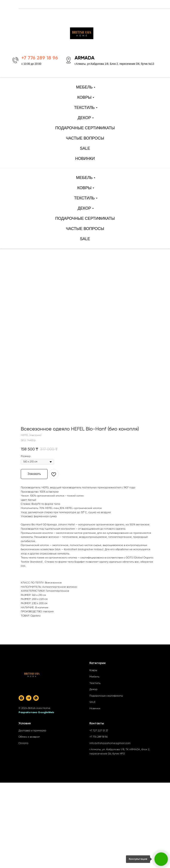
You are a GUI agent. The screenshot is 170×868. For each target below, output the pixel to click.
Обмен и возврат (29, 737)
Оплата (23, 743)
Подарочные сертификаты (106, 696)
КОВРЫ (84, 97)
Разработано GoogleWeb (36, 713)
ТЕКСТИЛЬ (84, 108)
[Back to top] (6, 254)
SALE (85, 148)
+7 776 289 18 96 (99, 737)
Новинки (95, 709)
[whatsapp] (36, 698)
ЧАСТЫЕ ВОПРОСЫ (85, 138)
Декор (93, 689)
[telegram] (29, 698)
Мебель (94, 677)
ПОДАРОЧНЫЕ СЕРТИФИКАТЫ (85, 128)
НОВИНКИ (85, 159)
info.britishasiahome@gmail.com (110, 743)
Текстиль (95, 683)
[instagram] (21, 698)
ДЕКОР (84, 118)
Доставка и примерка (32, 731)
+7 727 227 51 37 (99, 731)
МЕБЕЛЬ (84, 87)
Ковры (93, 670)
